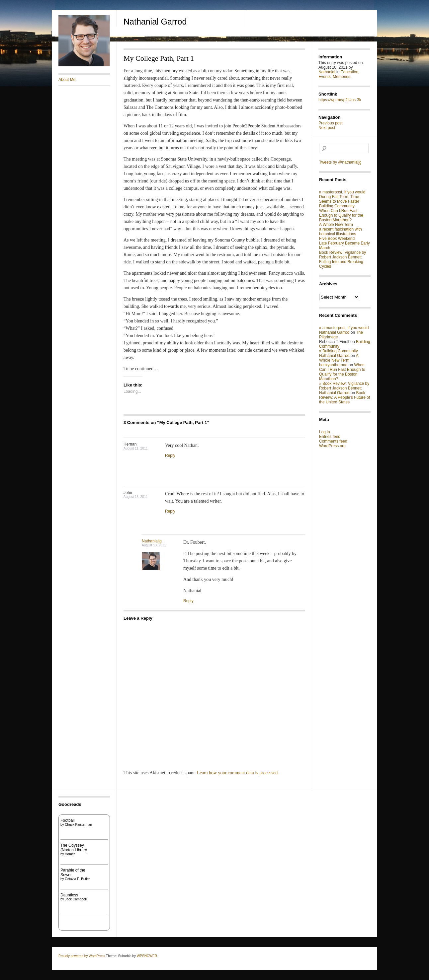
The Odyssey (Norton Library (74, 848)
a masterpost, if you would (342, 192)
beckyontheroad (333, 365)
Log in (325, 432)
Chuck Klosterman (78, 825)
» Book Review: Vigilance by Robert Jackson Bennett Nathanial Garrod (344, 388)
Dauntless (69, 895)
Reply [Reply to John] (170, 511)
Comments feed (333, 441)
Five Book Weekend (337, 239)
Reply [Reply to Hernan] (170, 455)
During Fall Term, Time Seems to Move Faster (339, 199)
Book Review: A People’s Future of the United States (344, 397)
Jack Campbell (76, 899)
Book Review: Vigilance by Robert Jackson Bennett (343, 255)
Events (325, 77)
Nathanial (327, 72)
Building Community (337, 206)
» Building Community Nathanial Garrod (339, 353)
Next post (327, 128)
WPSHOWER (147, 956)
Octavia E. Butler (77, 879)
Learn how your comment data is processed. (238, 773)
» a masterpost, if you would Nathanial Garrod (344, 330)
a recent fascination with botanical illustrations (341, 232)
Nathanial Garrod (155, 22)
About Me (67, 80)
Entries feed (330, 437)
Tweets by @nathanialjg (340, 162)
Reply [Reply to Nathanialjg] (188, 601)
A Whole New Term (336, 225)
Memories (342, 77)
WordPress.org (332, 446)
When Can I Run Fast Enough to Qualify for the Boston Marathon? (341, 215)
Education (349, 72)
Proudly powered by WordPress (82, 956)
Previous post (331, 123)
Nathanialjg (152, 541)
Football (68, 820)
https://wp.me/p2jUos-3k (340, 100)
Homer (70, 854)
